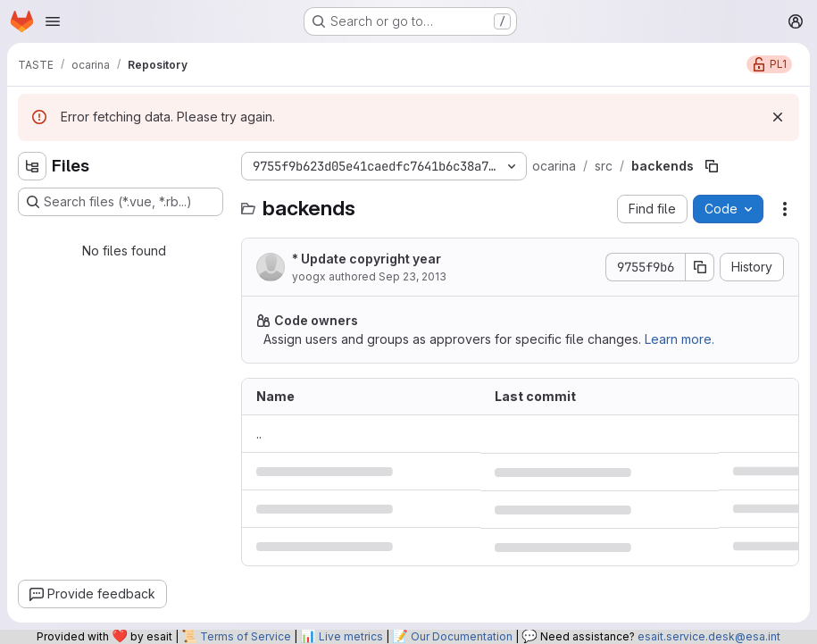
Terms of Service (246, 636)
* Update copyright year (367, 259)
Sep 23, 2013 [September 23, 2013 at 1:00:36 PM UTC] (413, 276)
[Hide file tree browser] (32, 166)
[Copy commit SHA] (700, 267)
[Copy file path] (712, 166)
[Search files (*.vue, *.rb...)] (121, 202)
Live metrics (351, 636)
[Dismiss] (778, 117)
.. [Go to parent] (259, 434)
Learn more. (679, 339)
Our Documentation (462, 636)
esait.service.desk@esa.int (709, 636)
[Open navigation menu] (53, 21)
